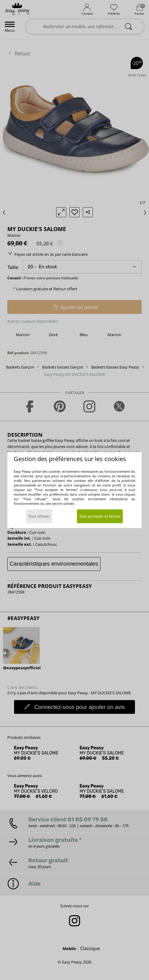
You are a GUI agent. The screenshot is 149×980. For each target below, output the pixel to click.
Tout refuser (39, 516)
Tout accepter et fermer (100, 516)
